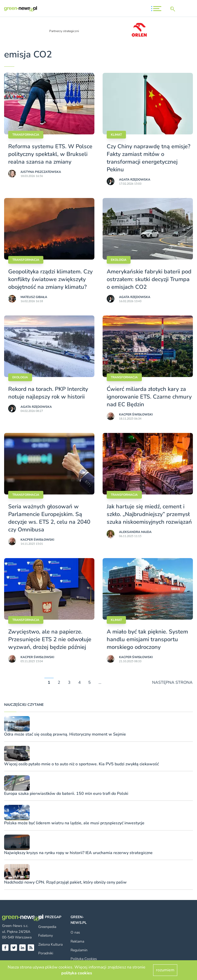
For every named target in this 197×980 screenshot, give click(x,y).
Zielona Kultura (50, 944)
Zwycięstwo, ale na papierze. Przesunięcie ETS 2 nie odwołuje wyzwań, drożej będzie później (50, 639)
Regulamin (79, 950)
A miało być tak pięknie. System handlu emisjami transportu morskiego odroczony (147, 639)
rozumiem (165, 970)
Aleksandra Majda (135, 532)
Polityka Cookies (84, 959)
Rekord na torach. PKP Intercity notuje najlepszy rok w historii (48, 393)
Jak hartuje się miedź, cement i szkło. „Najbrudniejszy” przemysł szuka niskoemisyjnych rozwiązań (149, 514)
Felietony (46, 936)
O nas (75, 932)
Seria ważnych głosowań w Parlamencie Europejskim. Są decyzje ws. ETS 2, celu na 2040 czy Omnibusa (49, 518)
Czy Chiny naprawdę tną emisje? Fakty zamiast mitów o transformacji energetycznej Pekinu (149, 158)
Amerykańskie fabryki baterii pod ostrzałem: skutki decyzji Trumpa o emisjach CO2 (149, 279)
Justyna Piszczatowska (41, 172)
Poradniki (46, 953)
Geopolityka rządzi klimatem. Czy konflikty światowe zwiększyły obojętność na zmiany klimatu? (50, 279)
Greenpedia (47, 927)
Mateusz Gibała (34, 297)
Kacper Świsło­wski (136, 414)
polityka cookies (77, 973)
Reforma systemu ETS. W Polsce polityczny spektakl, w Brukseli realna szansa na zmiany (50, 154)
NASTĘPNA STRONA (172, 682)
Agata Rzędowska (135, 180)
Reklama (77, 941)
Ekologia (119, 260)
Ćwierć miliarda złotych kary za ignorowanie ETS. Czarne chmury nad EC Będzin (149, 397)
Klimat (116, 135)
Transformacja (26, 135)
